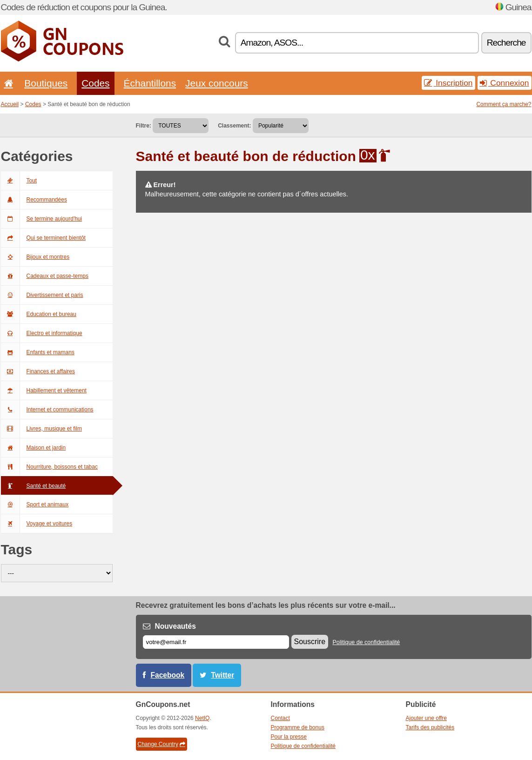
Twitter (222, 675)
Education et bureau (39, 314)
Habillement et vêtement (44, 390)
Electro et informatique (42, 333)
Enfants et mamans (38, 352)
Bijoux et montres (35, 257)
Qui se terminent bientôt (43, 238)
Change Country (162, 744)
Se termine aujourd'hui (42, 219)
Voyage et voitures (37, 524)
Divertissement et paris (42, 295)
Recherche (506, 43)
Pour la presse (289, 737)
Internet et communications (47, 410)
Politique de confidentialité (366, 642)
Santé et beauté (34, 486)
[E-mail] (216, 642)
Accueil (10, 104)
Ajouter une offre (427, 718)
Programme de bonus (298, 727)
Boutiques (46, 83)
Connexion (505, 83)
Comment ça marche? (504, 104)
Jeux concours (217, 83)
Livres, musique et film (41, 429)
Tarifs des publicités (430, 727)
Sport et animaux (35, 504)
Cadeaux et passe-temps (45, 276)
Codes (95, 83)
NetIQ (202, 718)
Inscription (448, 83)
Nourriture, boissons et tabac (49, 467)
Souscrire (310, 642)
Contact (280, 718)
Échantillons (150, 83)
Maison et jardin (34, 448)
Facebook (168, 675)
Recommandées (34, 200)
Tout (19, 181)
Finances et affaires (38, 371)
